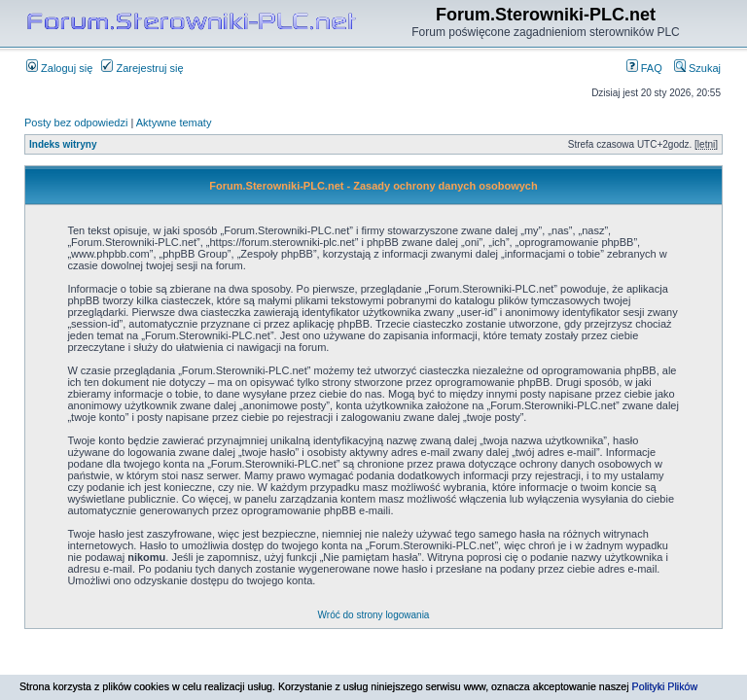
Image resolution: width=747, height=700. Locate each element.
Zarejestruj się (142, 68)
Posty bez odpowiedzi (76, 122)
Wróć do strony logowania (374, 615)
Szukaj (697, 68)
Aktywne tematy (174, 122)
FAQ (644, 68)
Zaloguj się (59, 68)
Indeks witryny (63, 144)
